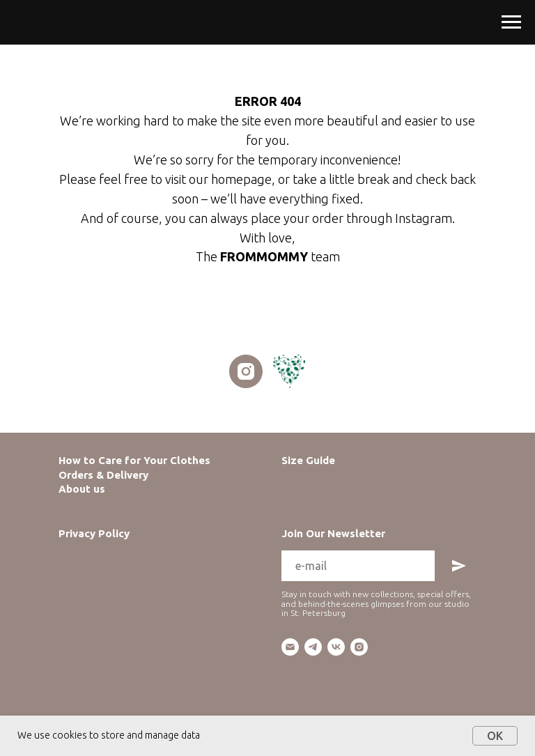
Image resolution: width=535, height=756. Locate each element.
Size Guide (308, 460)
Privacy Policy (94, 533)
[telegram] (313, 647)
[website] (289, 371)
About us (82, 489)
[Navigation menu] (511, 22)
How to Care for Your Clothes (134, 460)
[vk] (336, 647)
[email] (290, 647)
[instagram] (246, 371)
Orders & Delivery (103, 475)
